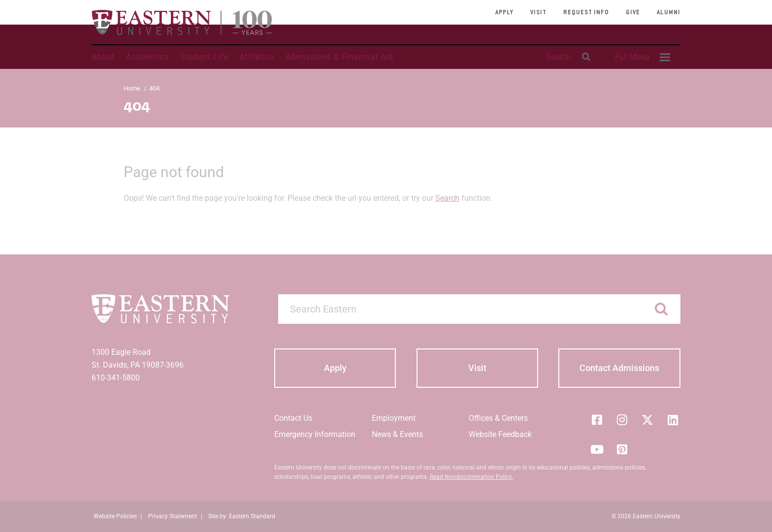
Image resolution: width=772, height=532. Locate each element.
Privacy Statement (173, 516)
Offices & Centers (498, 418)
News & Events (397, 434)
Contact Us (293, 418)
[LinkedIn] (673, 420)
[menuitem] (641, 57)
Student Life (204, 57)
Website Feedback (500, 434)
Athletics (257, 57)
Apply (504, 13)
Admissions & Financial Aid (339, 57)
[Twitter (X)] (647, 420)
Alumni (669, 13)
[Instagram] (622, 420)
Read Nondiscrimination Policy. (471, 477)
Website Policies (115, 516)
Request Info (586, 13)
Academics (147, 57)
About (103, 57)
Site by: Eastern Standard (242, 516)
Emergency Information (315, 434)
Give (633, 13)
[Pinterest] (622, 449)
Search (447, 198)
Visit (538, 13)
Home (132, 88)
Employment (394, 418)
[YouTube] (597, 449)
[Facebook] (597, 420)
